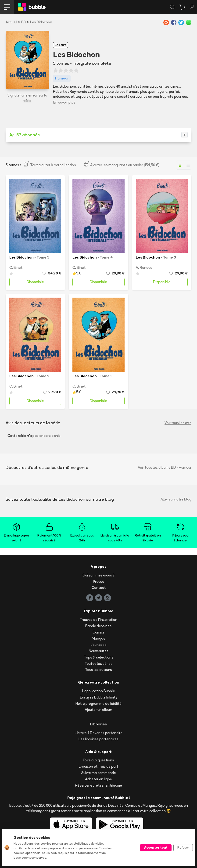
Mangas (98, 638)
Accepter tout (156, 847)
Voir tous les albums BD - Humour (165, 467)
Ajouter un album (98, 710)
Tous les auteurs (98, 670)
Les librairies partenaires (98, 739)
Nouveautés (99, 651)
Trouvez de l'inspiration (98, 620)
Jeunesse (98, 645)
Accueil (11, 22)
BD (24, 22)
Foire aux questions (98, 760)
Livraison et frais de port (98, 766)
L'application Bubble (99, 691)
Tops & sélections (99, 657)
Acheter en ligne (98, 779)
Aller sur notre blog (176, 499)
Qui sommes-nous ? (98, 575)
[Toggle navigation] (7, 7)
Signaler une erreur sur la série (27, 98)
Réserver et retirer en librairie (98, 785)
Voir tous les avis (178, 423)
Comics (99, 632)
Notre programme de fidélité (98, 704)
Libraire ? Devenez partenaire (99, 733)
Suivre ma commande (99, 773)
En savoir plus (64, 102)
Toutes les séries (98, 664)
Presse (99, 582)
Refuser (183, 847)
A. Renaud (144, 268)
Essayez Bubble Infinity (98, 697)
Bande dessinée (98, 626)
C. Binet (16, 268)
